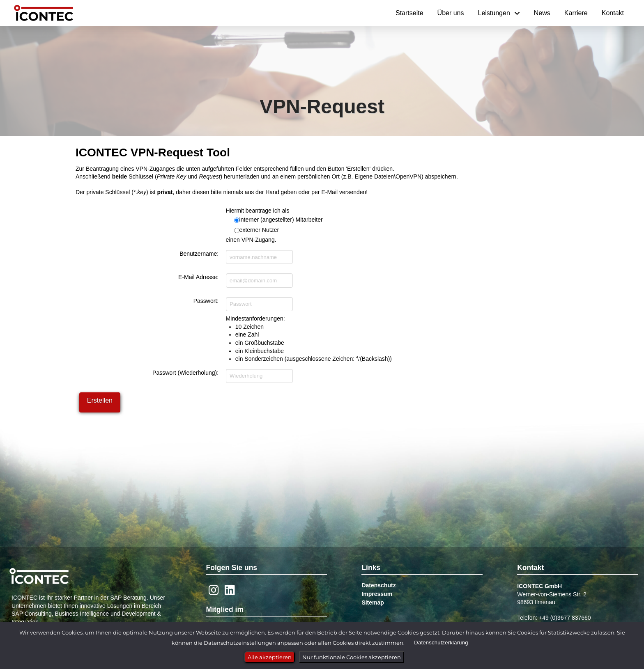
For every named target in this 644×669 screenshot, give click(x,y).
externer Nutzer (259, 230)
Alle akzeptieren (270, 657)
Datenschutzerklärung (441, 643)
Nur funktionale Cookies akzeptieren (352, 657)
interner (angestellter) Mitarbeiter (281, 220)
